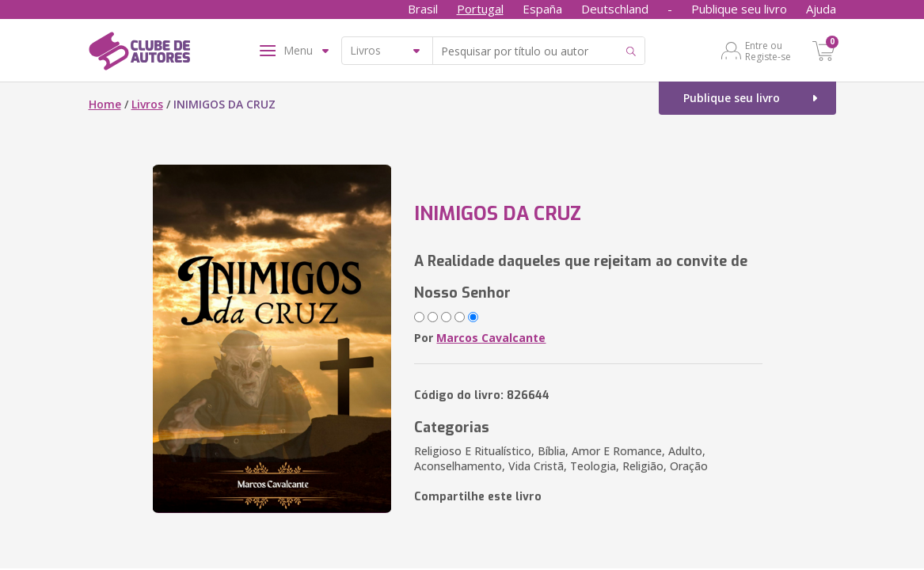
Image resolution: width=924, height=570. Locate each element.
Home (105, 104)
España (542, 9)
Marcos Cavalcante (491, 338)
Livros (147, 104)
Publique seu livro (739, 9)
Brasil (423, 9)
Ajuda (821, 9)
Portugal (480, 9)
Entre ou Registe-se (768, 51)
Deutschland (615, 9)
